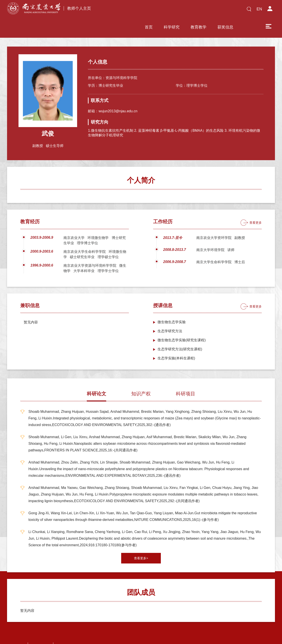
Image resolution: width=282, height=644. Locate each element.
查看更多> (141, 544)
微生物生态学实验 (172, 307)
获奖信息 (194, 10)
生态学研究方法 (170, 316)
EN (259, 9)
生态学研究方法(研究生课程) (180, 335)
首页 (117, 10)
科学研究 (140, 10)
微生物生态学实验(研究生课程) (182, 326)
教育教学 (167, 10)
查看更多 (256, 208)
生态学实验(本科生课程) (176, 344)
